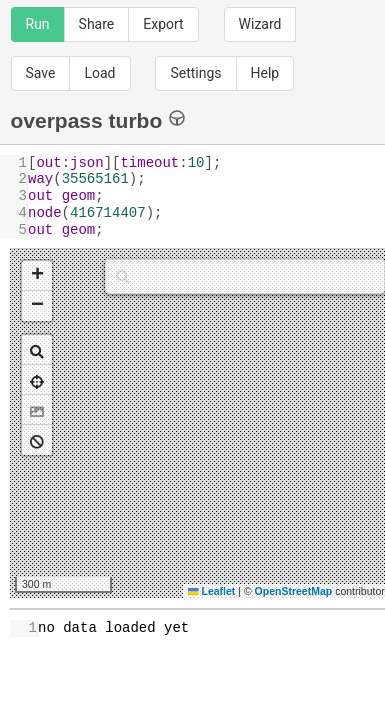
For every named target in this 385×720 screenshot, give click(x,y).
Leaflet (211, 591)
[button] (37, 276)
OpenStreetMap (294, 591)
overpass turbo (98, 119)
